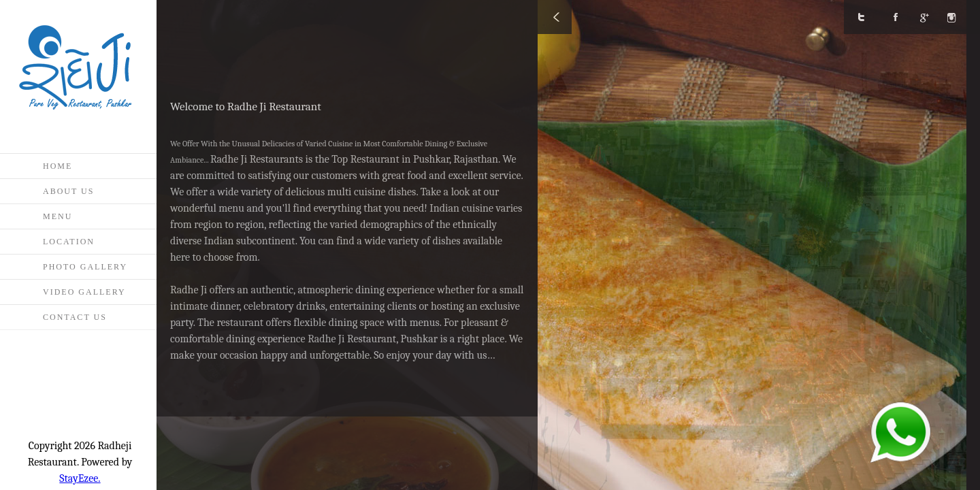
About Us (68, 191)
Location (69, 242)
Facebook (895, 17)
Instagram (963, 17)
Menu (58, 216)
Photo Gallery (85, 267)
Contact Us (75, 317)
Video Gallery (84, 292)
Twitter (861, 17)
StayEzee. (80, 478)
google (929, 17)
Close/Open (555, 17)
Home (58, 166)
